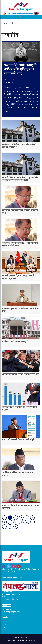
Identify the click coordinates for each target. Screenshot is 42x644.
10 (27, 522)
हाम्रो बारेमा (5, 622)
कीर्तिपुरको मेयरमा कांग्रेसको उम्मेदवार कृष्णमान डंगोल (20, 212)
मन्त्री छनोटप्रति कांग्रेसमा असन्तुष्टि (15, 342)
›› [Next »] (16, 527)
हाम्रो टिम (4, 625)
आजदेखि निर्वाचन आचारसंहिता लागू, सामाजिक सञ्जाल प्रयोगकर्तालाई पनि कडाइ (20, 179)
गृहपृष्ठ (6, 23)
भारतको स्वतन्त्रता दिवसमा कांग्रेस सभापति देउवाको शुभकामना (18, 277)
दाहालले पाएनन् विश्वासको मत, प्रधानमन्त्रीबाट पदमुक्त (19, 409)
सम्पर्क (3, 628)
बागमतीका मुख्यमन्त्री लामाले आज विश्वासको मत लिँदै (21, 310)
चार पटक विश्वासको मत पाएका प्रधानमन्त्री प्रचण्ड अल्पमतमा (21, 507)
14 (10, 527)
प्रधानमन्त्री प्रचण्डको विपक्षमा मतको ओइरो (18, 440)
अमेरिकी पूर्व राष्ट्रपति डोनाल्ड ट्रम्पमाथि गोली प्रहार (21, 374)
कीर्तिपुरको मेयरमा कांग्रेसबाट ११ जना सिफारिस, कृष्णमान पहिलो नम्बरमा (20, 245)
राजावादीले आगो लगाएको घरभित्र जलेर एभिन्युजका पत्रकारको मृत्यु (20, 70)
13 (4, 527)
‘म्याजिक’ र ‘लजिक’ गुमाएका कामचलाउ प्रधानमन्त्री (17, 474)
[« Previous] (4, 518)
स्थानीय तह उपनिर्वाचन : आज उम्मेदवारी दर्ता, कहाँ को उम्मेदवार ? (19, 146)
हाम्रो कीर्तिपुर (9, 79)
